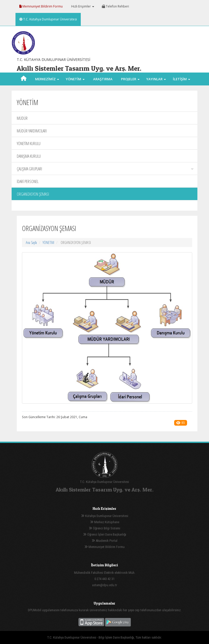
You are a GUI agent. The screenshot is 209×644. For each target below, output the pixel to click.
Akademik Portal (104, 541)
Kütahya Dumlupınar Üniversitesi (105, 516)
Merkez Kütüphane (105, 522)
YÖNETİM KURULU (29, 144)
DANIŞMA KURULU (29, 156)
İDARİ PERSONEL (28, 181)
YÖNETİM (48, 243)
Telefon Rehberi (115, 6)
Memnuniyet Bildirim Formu (41, 6)
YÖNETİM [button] (75, 79)
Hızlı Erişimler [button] (82, 6)
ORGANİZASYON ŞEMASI (33, 194)
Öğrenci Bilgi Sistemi (104, 528)
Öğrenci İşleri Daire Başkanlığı (105, 534)
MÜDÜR (22, 118)
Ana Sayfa (31, 243)
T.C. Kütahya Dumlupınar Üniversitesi (48, 19)
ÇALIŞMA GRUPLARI (105, 169)
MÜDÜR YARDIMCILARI (32, 131)
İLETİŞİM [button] (182, 79)
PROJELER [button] (130, 79)
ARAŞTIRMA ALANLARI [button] (103, 85)
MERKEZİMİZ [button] (47, 79)
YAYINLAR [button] (156, 79)
